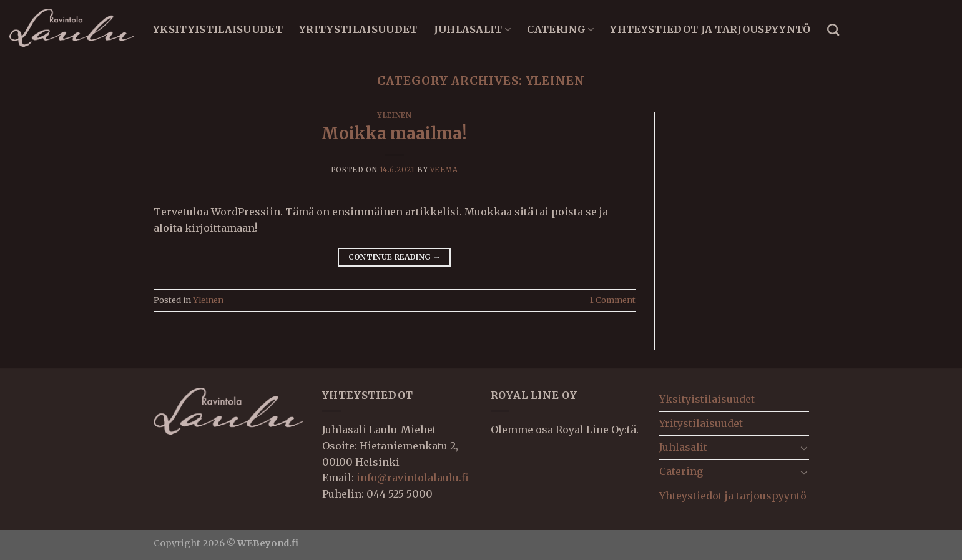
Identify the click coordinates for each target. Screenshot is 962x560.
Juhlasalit (473, 29)
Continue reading (395, 257)
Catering (560, 29)
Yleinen (394, 115)
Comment (613, 300)
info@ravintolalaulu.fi (413, 478)
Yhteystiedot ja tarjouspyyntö (710, 29)
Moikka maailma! (394, 134)
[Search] (833, 30)
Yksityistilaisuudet (218, 29)
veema (444, 170)
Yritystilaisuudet (358, 29)
